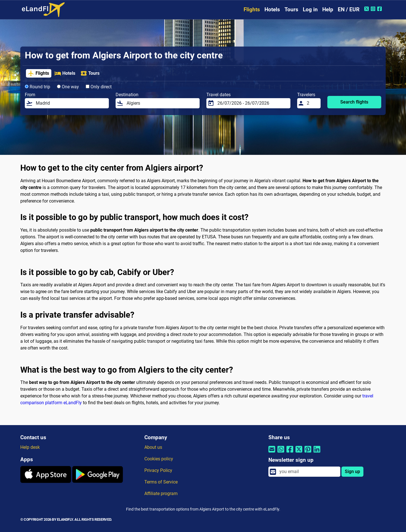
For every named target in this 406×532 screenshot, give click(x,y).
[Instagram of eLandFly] (374, 9)
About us (153, 447)
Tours (291, 9)
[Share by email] (272, 453)
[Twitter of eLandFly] (367, 9)
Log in (310, 9)
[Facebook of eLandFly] (380, 9)
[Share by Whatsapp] (281, 453)
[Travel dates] (252, 103)
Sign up (352, 471)
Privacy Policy (158, 470)
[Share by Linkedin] (317, 453)
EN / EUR (349, 9)
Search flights (354, 102)
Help (328, 9)
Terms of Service (161, 482)
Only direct (99, 87)
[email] (308, 472)
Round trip (37, 87)
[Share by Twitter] (299, 453)
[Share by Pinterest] (308, 453)
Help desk (30, 447)
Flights (252, 9)
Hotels (272, 9)
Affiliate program (161, 493)
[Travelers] (312, 103)
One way (68, 87)
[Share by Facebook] (290, 453)
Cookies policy (159, 459)
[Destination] (161, 103)
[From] (71, 103)
